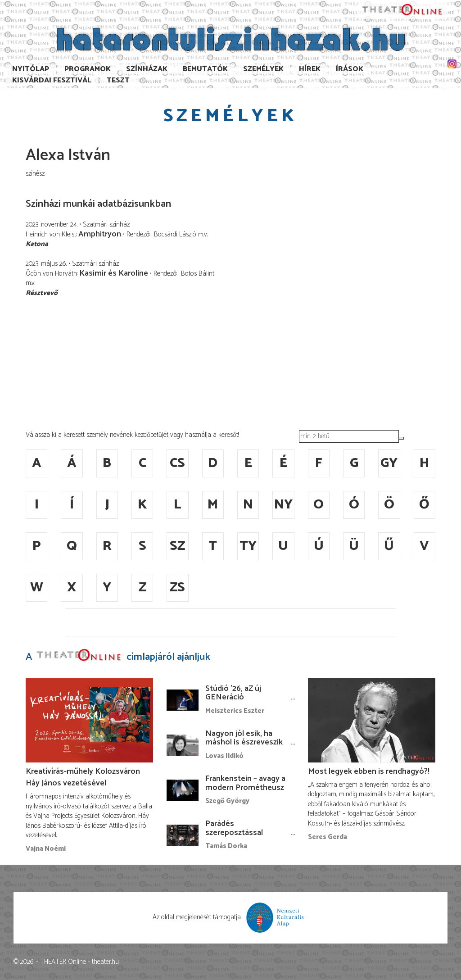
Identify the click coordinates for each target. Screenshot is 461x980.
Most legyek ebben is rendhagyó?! (369, 771)
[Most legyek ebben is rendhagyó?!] (372, 720)
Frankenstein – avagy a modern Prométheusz (245, 783)
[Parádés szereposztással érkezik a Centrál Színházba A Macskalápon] (183, 835)
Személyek (263, 69)
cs (177, 463)
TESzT (118, 80)
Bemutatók (205, 69)
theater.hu (105, 962)
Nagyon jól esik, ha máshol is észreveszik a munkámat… (244, 743)
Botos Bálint (198, 274)
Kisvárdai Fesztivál (52, 80)
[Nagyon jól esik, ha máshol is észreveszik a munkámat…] (183, 745)
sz (177, 546)
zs (177, 588)
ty (248, 546)
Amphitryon (100, 234)
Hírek (310, 69)
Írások (350, 69)
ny (283, 505)
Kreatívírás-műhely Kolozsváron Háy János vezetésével (83, 777)
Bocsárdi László (175, 234)
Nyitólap (31, 69)
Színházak (147, 69)
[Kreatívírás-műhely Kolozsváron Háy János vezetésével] (89, 720)
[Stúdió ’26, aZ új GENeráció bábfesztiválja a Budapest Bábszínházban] (183, 700)
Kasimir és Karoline (114, 273)
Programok (88, 69)
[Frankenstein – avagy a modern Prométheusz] (183, 790)
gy (389, 463)
